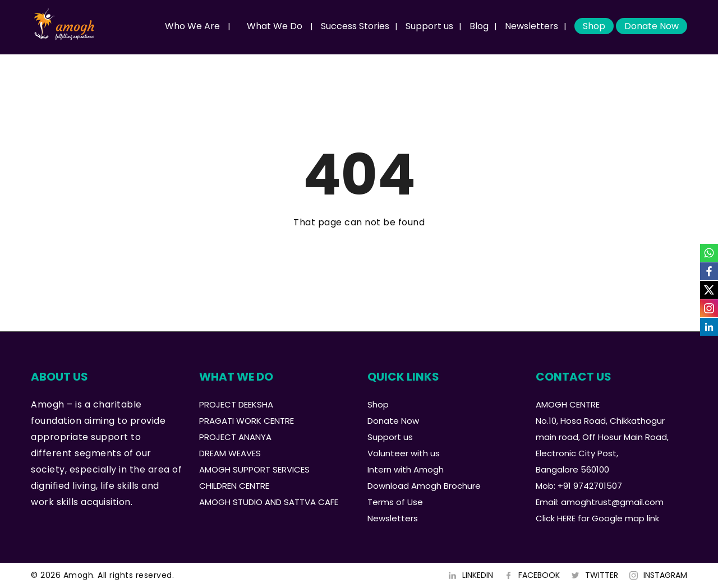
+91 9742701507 (590, 486)
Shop (594, 26)
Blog (479, 26)
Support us (429, 26)
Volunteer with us (404, 453)
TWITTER (602, 575)
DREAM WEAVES (230, 453)
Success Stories (355, 26)
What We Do (275, 26)
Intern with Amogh (406, 469)
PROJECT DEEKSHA (236, 404)
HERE (566, 518)
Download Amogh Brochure (424, 486)
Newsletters (531, 26)
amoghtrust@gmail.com (612, 502)
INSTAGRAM (665, 575)
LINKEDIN (478, 575)
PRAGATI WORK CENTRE (247, 421)
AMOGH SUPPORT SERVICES (254, 469)
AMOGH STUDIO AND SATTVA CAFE (269, 502)
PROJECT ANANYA (235, 437)
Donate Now (652, 26)
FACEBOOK (539, 575)
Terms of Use (395, 502)
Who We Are (192, 26)
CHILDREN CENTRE (234, 486)
